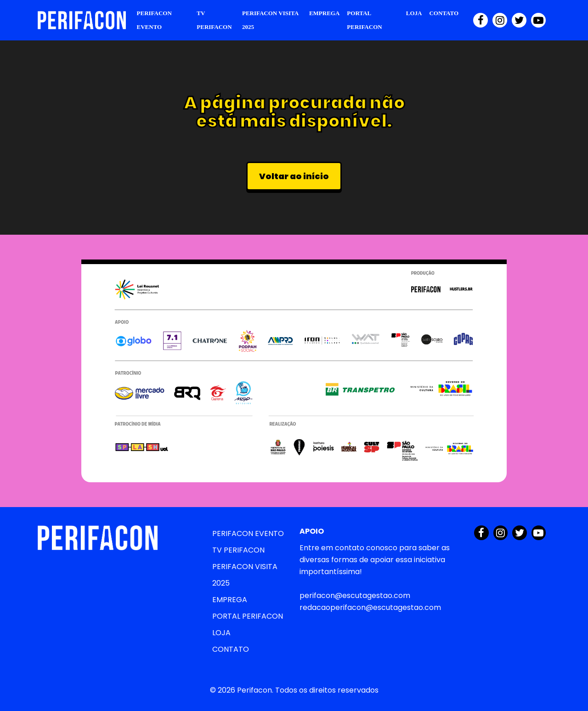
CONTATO (444, 13)
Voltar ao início (294, 176)
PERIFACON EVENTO (154, 20)
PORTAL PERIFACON (364, 20)
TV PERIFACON (214, 20)
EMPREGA (324, 13)
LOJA (414, 13)
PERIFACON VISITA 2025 (270, 20)
